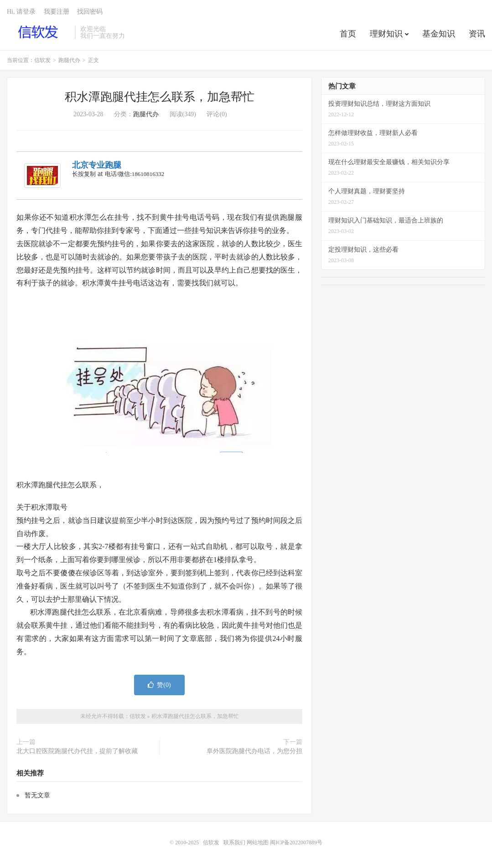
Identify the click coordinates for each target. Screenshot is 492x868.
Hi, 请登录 (21, 12)
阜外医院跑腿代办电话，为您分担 (254, 751)
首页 (348, 34)
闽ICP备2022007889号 (296, 842)
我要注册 (57, 12)
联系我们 (235, 842)
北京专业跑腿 (97, 165)
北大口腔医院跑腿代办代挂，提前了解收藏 (77, 751)
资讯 (477, 34)
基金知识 (439, 34)
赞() (159, 685)
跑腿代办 (69, 60)
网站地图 (258, 842)
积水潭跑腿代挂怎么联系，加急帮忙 (160, 97)
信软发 (39, 32)
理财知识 (386, 34)
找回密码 (90, 12)
